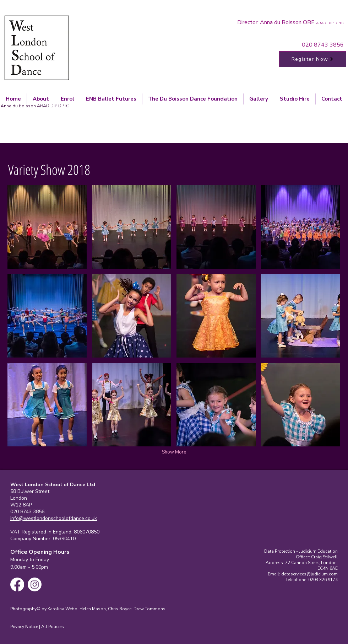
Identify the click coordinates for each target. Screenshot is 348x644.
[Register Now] (313, 59)
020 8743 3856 (323, 45)
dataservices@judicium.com (309, 574)
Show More (174, 452)
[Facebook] (17, 584)
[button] (47, 227)
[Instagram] (35, 584)
